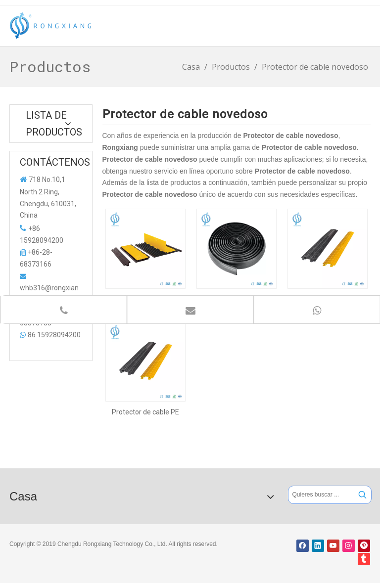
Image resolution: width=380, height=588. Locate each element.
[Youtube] (333, 546)
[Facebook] (303, 546)
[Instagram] (349, 546)
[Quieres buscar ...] (321, 495)
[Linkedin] (318, 546)
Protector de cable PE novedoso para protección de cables (145, 412)
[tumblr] (364, 559)
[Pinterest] (364, 546)
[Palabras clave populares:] (362, 495)
